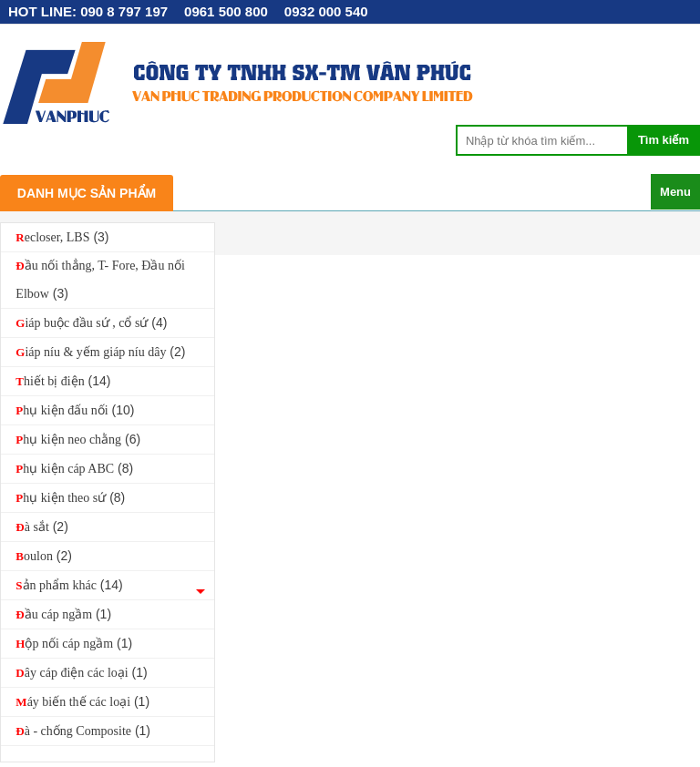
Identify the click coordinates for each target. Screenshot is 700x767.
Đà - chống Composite (83, 731)
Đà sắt (41, 527)
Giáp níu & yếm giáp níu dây (100, 352)
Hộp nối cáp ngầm (74, 643)
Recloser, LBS (62, 237)
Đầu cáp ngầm (63, 614)
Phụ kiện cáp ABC (74, 468)
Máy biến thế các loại (82, 701)
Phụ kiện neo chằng (78, 439)
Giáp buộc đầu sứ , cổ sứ (91, 322)
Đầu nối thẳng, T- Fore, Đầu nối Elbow (100, 280)
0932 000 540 (326, 11)
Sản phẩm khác (69, 585)
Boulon (44, 556)
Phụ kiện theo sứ (70, 497)
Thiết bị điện (63, 381)
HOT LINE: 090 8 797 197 (88, 11)
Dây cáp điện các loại (81, 672)
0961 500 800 (226, 11)
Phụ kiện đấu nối (75, 410)
